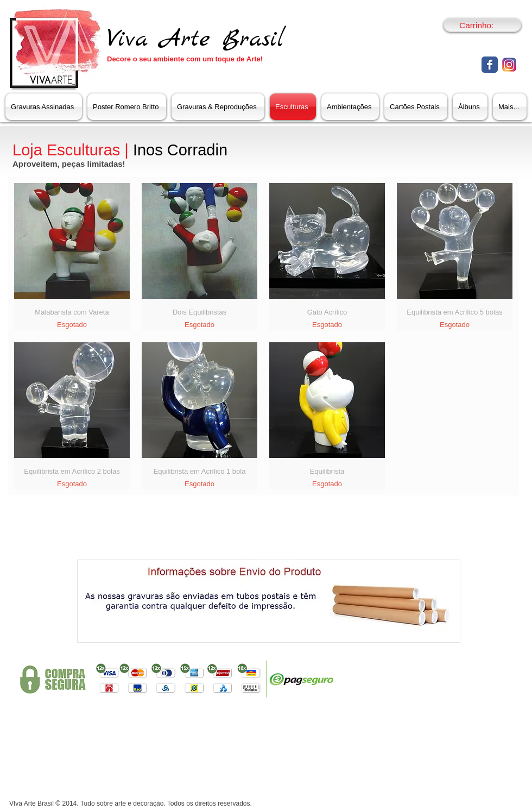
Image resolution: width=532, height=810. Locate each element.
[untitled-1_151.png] (509, 65)
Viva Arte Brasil (196, 39)
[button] (218, 107)
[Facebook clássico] (490, 65)
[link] (483, 26)
